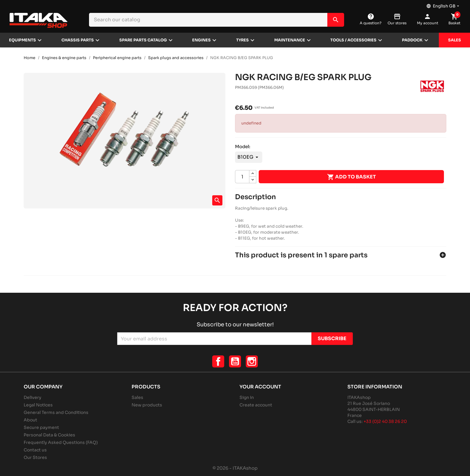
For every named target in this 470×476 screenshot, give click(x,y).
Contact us (35, 450)
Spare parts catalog (143, 40)
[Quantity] (242, 177)
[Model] (249, 157)
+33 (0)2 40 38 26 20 (385, 421)
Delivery (33, 397)
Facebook (218, 361)
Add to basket (351, 177)
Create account (256, 405)
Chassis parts (78, 40)
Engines (201, 40)
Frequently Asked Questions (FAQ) (61, 442)
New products (147, 405)
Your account (260, 387)
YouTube (235, 361)
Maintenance (290, 40)
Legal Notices (38, 405)
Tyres (242, 40)
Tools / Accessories (353, 40)
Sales (455, 40)
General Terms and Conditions (56, 412)
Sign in (247, 397)
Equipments (22, 40)
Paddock (412, 40)
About (30, 420)
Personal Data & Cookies (49, 435)
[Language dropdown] (443, 4)
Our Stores (35, 457)
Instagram (252, 361)
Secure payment (41, 427)
